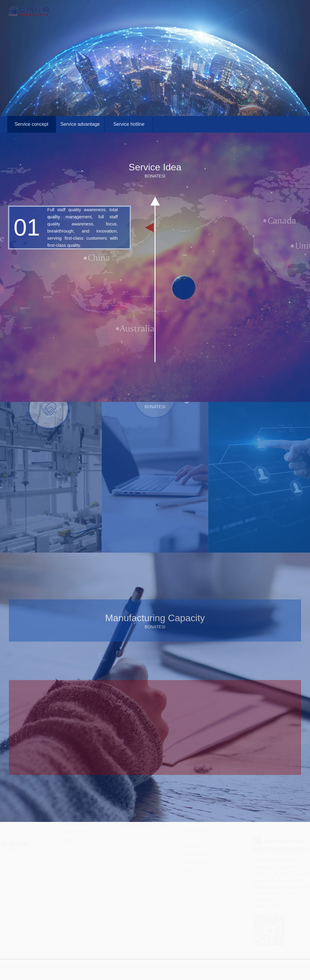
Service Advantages (199, 825)
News (233, 5)
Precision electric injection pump (133, 825)
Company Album (74, 842)
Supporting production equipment (133, 833)
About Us (135, 5)
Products (168, 5)
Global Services (200, 5)
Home (102, 5)
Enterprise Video (196, 872)
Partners (67, 858)
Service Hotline (195, 833)
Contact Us (266, 5)
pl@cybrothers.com (286, 906)
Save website (193, 880)
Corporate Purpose (77, 850)
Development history (78, 825)
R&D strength (71, 833)
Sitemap (189, 889)
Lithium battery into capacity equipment (139, 842)
